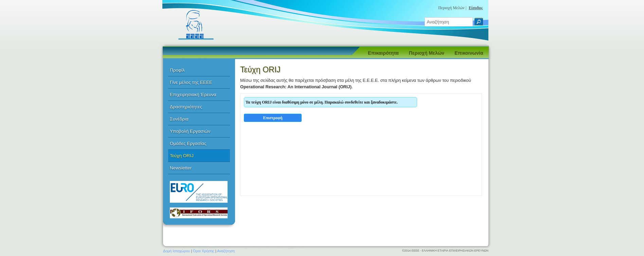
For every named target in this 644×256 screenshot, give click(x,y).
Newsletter (181, 168)
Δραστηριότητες (186, 107)
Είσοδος (476, 8)
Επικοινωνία (469, 53)
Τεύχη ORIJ (182, 156)
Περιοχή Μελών (427, 53)
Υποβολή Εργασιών (190, 131)
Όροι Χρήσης (204, 251)
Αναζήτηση (226, 251)
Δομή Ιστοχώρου (176, 251)
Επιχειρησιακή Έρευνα (193, 95)
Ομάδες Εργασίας (188, 143)
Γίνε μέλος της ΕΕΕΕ (191, 82)
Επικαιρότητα (383, 53)
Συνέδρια (179, 119)
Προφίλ (177, 70)
